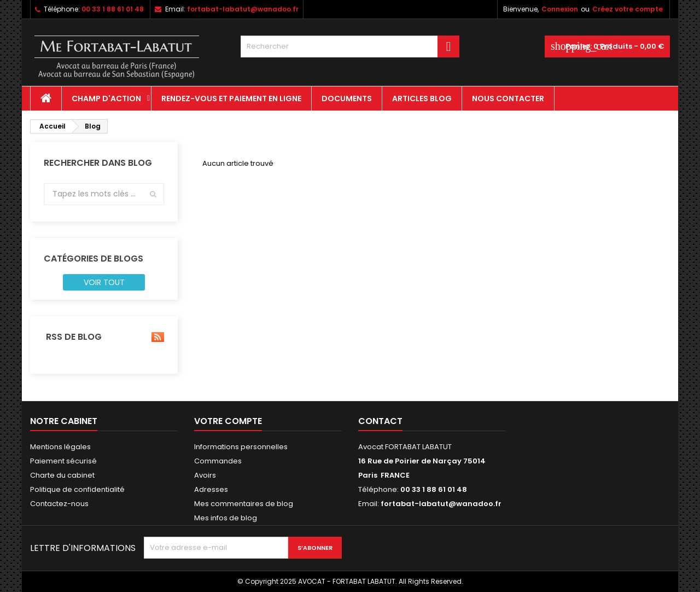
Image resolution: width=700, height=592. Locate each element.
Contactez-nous (59, 504)
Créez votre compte (628, 9)
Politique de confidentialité (77, 489)
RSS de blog (104, 337)
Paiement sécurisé (63, 461)
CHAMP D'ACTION (106, 98)
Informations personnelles (241, 447)
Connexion (560, 9)
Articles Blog (422, 98)
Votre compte (228, 421)
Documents (347, 98)
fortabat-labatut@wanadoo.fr (243, 9)
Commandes (218, 461)
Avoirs (205, 475)
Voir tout (104, 282)
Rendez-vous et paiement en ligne (231, 98)
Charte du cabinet (62, 475)
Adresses (211, 489)
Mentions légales (60, 447)
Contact (380, 421)
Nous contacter (508, 98)
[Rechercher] (350, 47)
